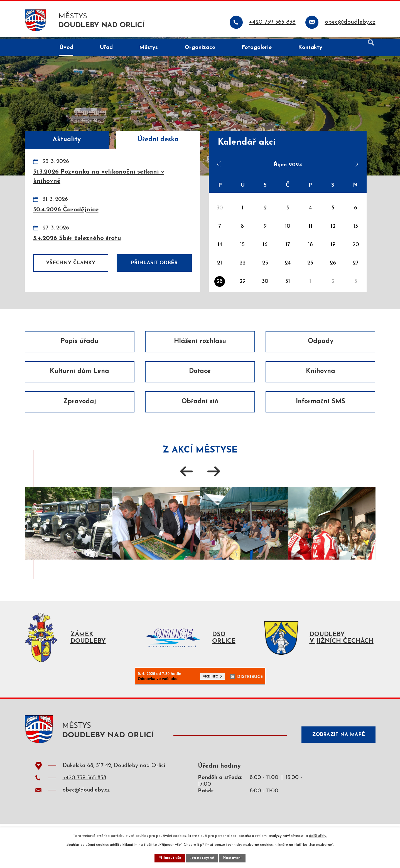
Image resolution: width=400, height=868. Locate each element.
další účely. (318, 836)
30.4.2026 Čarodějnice (66, 210)
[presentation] (186, 478)
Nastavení (233, 858)
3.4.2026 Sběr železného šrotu (77, 238)
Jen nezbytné (202, 858)
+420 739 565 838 (84, 790)
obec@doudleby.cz (86, 803)
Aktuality (67, 140)
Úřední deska (158, 140)
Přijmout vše (169, 858)
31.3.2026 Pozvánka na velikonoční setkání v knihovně (99, 177)
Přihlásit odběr (154, 263)
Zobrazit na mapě (337, 746)
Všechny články (71, 263)
